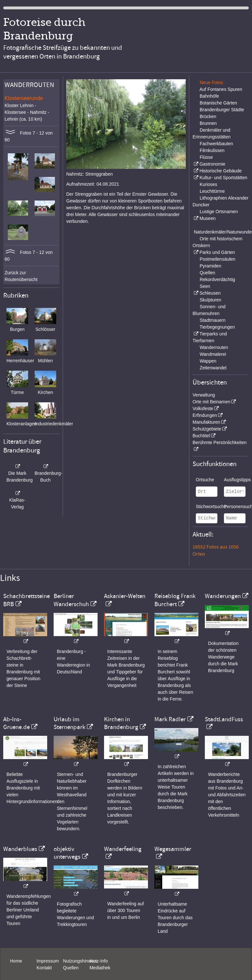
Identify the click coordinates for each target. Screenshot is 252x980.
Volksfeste (203, 408)
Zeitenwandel (213, 368)
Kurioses (208, 184)
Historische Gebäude (220, 171)
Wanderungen (223, 596)
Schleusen (210, 293)
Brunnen (208, 123)
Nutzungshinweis (80, 961)
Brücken (208, 116)
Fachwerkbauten (216, 144)
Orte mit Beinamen (211, 402)
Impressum (48, 961)
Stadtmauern (213, 320)
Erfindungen (205, 415)
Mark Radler (170, 719)
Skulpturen (210, 300)
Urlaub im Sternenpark (69, 723)
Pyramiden (210, 266)
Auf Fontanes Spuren (221, 89)
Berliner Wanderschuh (71, 600)
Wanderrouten (214, 347)
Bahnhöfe (209, 96)
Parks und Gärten (217, 252)
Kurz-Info (99, 961)
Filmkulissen (212, 150)
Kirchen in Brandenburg (121, 723)
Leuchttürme (212, 191)
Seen (205, 286)
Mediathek (100, 968)
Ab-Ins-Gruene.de (16, 723)
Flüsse (206, 157)
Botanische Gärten (218, 103)
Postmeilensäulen (218, 259)
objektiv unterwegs (67, 853)
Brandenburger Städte (222, 110)
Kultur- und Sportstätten (223, 178)
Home (16, 961)
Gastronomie (212, 164)
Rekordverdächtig (217, 279)
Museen (207, 218)
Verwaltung (204, 395)
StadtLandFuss (224, 719)
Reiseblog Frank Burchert (175, 600)
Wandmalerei (213, 354)
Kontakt (44, 968)
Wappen (208, 361)
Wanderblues (20, 849)
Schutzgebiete (207, 429)
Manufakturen (206, 422)
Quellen (207, 273)
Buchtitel (201, 436)
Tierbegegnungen (217, 327)
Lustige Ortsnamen (219, 212)
